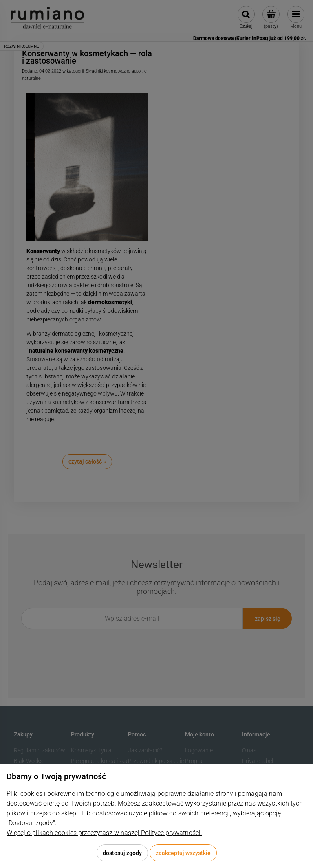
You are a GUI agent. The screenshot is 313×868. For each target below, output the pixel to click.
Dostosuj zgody (122, 853)
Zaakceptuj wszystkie (183, 853)
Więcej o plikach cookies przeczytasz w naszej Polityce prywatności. (104, 833)
